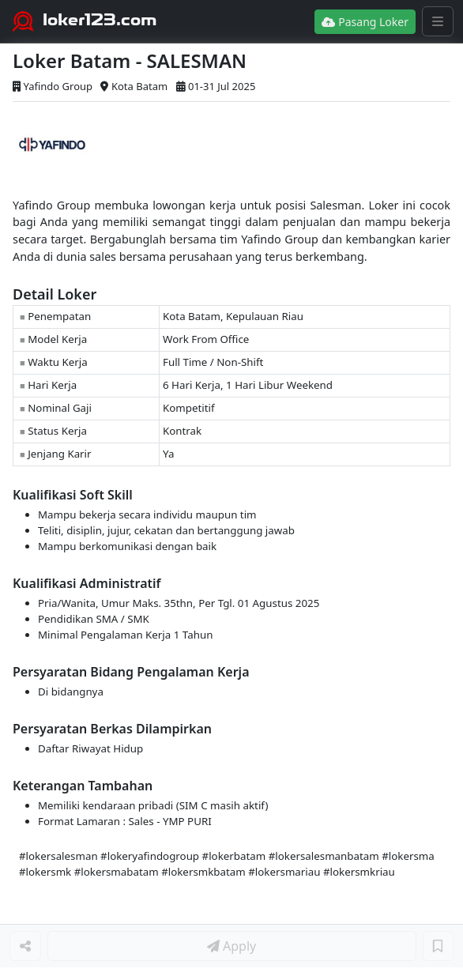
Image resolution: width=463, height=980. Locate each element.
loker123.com (100, 20)
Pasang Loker (365, 22)
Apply (231, 946)
